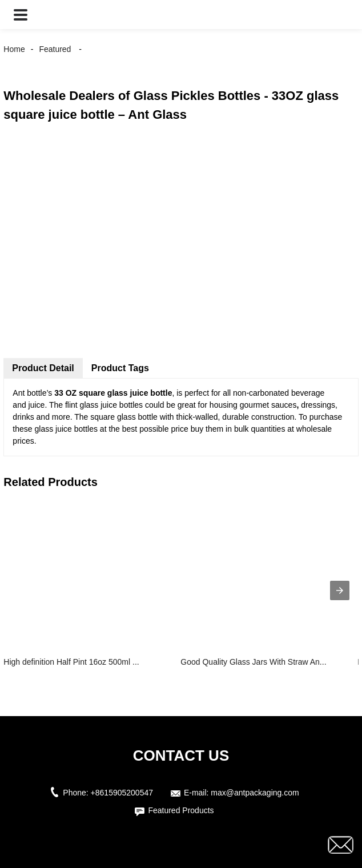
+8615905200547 (122, 793)
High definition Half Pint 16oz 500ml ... (71, 662)
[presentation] (340, 590)
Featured (55, 49)
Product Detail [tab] (43, 368)
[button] (21, 15)
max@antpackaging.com (255, 793)
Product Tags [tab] (120, 368)
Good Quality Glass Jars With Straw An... (253, 662)
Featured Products (181, 810)
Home (14, 49)
